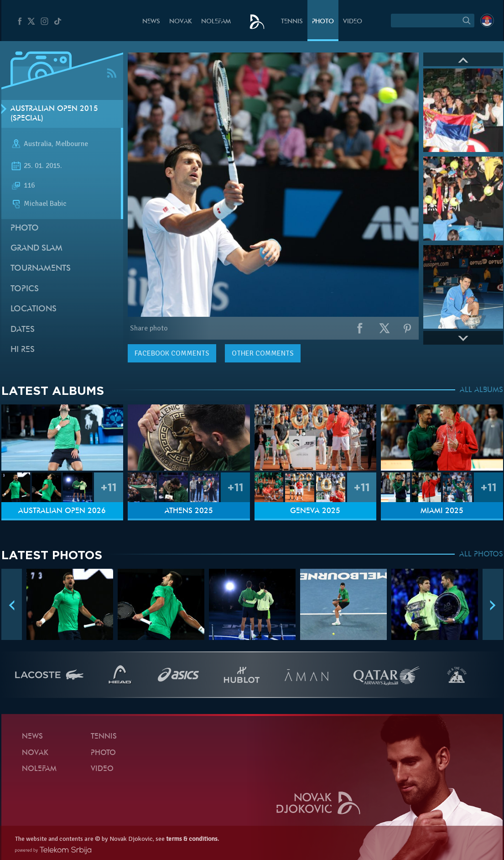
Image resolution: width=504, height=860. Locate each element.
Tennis (292, 22)
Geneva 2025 (315, 511)
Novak (181, 22)
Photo (323, 22)
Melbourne (72, 144)
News (151, 22)
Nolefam (216, 22)
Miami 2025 (442, 511)
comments (172, 353)
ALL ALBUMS (481, 390)
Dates (23, 330)
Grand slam (36, 249)
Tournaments (41, 269)
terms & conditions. (192, 839)
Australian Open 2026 (62, 511)
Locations (34, 309)
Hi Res (23, 350)
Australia (38, 144)
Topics (25, 289)
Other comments (263, 353)
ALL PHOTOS (481, 555)
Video (353, 22)
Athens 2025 (189, 511)
